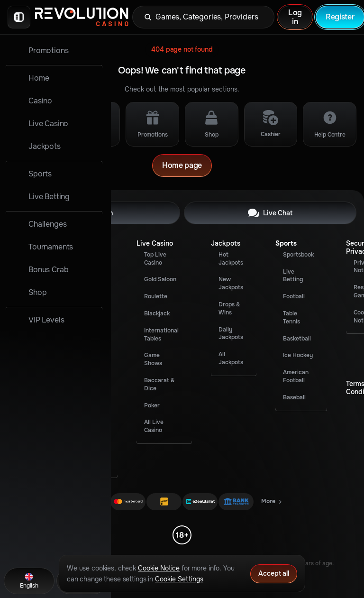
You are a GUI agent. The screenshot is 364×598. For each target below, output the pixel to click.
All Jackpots (231, 358)
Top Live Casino (155, 259)
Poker (152, 405)
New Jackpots (231, 283)
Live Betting (293, 276)
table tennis (291, 317)
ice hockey (298, 355)
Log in (295, 17)
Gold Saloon (160, 279)
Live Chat (270, 213)
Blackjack (157, 313)
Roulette (156, 296)
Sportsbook (298, 255)
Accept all (274, 573)
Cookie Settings (179, 579)
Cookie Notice (159, 568)
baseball (294, 397)
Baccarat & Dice (159, 384)
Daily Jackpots (231, 334)
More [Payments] (272, 503)
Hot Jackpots (231, 259)
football (294, 296)
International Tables (161, 335)
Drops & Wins (229, 308)
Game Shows (153, 359)
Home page (182, 165)
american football (296, 376)
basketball (297, 339)
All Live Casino (154, 426)
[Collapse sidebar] (19, 17)
